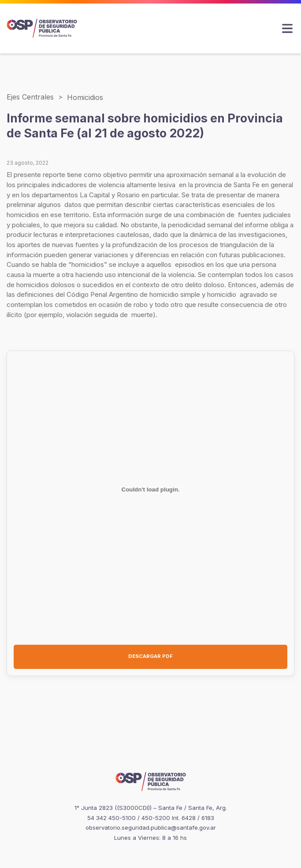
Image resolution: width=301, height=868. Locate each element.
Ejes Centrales (30, 97)
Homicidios (85, 97)
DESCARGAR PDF (150, 656)
